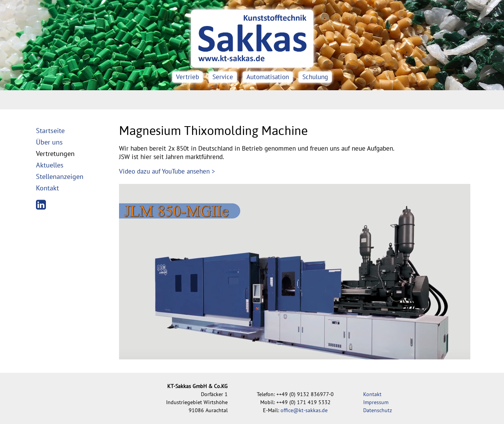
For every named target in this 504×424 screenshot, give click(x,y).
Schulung (315, 77)
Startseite (50, 131)
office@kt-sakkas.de (304, 410)
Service (223, 77)
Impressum (376, 402)
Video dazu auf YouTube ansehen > (167, 171)
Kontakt (47, 188)
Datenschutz (378, 410)
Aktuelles (50, 165)
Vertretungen (55, 154)
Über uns (49, 142)
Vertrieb (188, 77)
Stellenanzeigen (60, 176)
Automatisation (268, 77)
